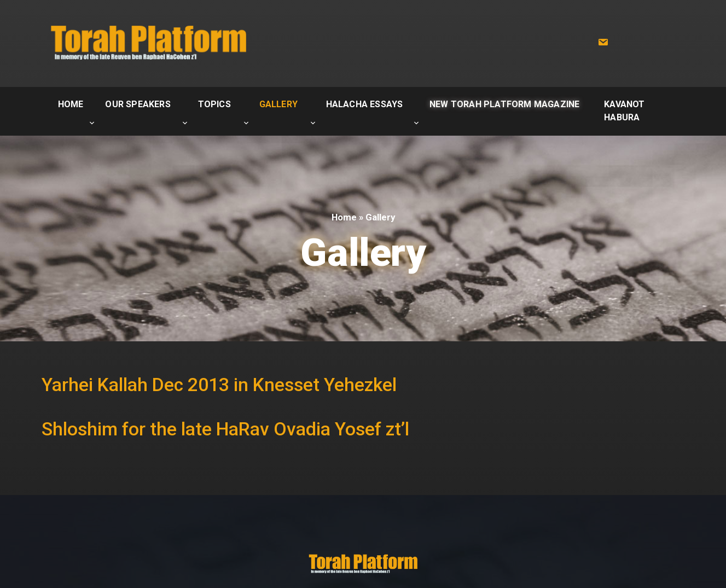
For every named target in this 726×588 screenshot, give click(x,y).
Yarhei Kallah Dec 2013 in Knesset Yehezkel (219, 385)
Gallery (278, 104)
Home (71, 104)
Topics (214, 104)
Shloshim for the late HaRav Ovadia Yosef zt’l (225, 429)
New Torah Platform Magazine (505, 104)
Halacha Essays (365, 104)
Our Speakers (138, 104)
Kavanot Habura (624, 111)
